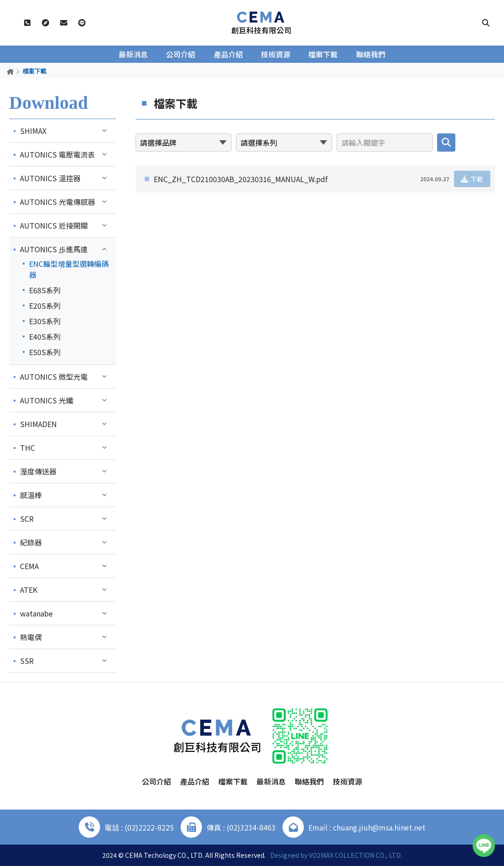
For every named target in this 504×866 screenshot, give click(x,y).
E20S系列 (45, 306)
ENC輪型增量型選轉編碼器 (69, 269)
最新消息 (134, 54)
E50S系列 (45, 352)
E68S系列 (45, 290)
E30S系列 (45, 321)
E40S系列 (45, 336)
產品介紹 (228, 54)
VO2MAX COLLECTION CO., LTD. (355, 855)
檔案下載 (323, 54)
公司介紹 (181, 54)
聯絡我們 (370, 54)
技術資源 (276, 54)
